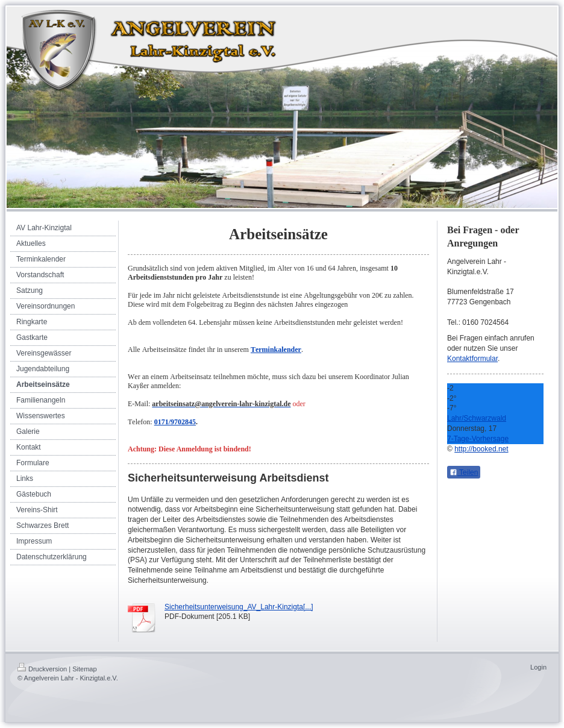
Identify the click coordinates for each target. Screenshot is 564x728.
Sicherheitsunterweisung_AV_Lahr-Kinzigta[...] (239, 607)
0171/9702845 (175, 422)
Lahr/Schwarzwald (477, 418)
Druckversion (42, 669)
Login (538, 667)
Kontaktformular (472, 359)
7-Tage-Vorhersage (478, 439)
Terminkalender (276, 350)
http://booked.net (481, 449)
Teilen (464, 472)
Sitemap (84, 669)
